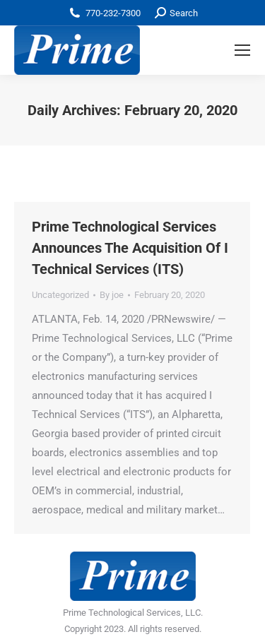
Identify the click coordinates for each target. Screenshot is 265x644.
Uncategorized (60, 295)
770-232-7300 (113, 13)
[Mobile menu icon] (242, 50)
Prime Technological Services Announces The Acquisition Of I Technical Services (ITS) (130, 248)
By (112, 295)
